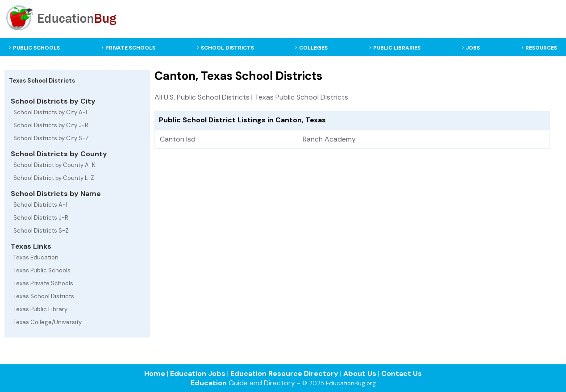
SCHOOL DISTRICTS (227, 48)
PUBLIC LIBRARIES (397, 48)
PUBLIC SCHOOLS (36, 48)
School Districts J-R (41, 218)
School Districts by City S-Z (51, 138)
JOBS (473, 48)
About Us (360, 373)
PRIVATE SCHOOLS (130, 48)
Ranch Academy (329, 139)
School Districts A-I (40, 205)
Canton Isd (178, 139)
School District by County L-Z (54, 178)
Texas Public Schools (42, 270)
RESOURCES (541, 48)
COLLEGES (313, 48)
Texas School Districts (44, 296)
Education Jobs (198, 373)
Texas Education (36, 257)
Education (209, 383)
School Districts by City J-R (51, 125)
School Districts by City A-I (50, 112)
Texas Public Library (40, 309)
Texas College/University (48, 322)
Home (155, 373)
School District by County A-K (54, 165)
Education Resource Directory (284, 373)
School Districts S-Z (41, 231)
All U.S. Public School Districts (202, 97)
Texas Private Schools (43, 283)
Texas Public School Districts (301, 97)
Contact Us (402, 373)
